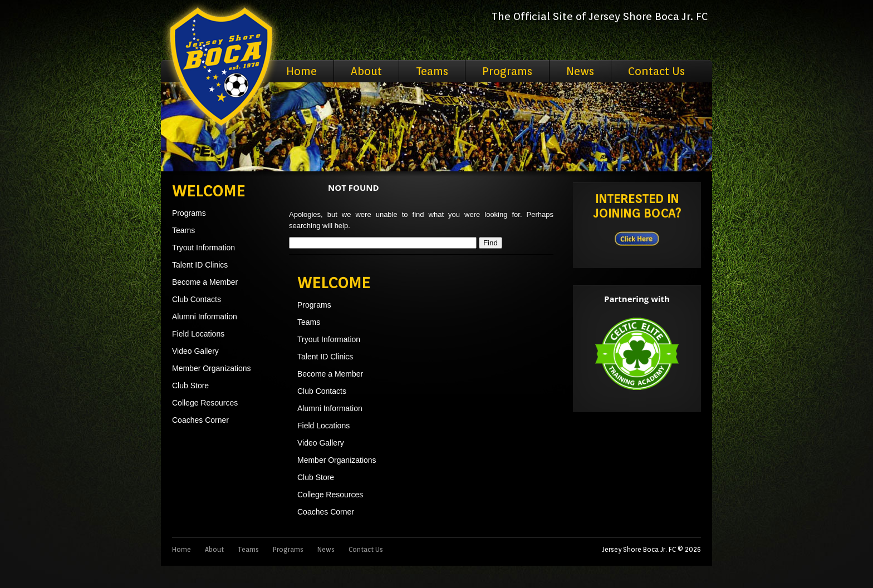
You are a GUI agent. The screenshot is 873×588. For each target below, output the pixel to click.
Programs (507, 71)
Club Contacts (197, 299)
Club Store (190, 386)
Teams (432, 71)
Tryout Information (203, 248)
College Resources (205, 403)
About (366, 71)
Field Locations (198, 334)
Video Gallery (195, 351)
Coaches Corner (200, 420)
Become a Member (205, 282)
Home (301, 71)
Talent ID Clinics (200, 265)
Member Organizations (212, 368)
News (580, 71)
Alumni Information (205, 317)
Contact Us (656, 71)
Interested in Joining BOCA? (637, 206)
